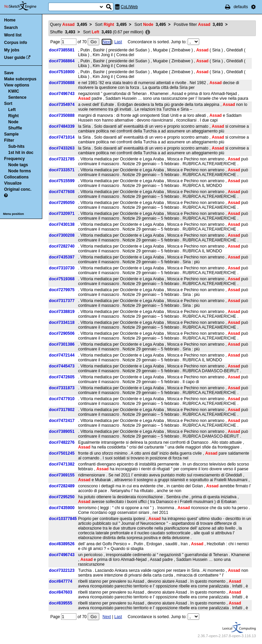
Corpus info (16, 43)
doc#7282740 (62, 246)
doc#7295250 (62, 497)
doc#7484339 (62, 126)
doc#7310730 (62, 268)
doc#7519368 (62, 279)
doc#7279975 (62, 290)
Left (12, 110)
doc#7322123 (62, 570)
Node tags (18, 165)
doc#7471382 (62, 464)
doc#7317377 (62, 301)
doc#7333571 (62, 170)
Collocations (16, 177)
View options (17, 85)
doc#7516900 (62, 72)
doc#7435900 (62, 508)
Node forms (20, 171)
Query (69, 25)
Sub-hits (16, 146)
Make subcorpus (20, 79)
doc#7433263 (62, 148)
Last (118, 42)
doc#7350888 (62, 83)
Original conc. (18, 189)
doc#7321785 (62, 159)
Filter (9, 140)
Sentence (17, 97)
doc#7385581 (62, 50)
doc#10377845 (63, 519)
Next (107, 42)
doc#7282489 (62, 486)
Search (11, 28)
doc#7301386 (62, 344)
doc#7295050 (62, 203)
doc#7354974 (62, 105)
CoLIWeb (129, 7)
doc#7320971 (62, 214)
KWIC (14, 91)
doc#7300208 (62, 235)
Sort (8, 104)
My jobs (12, 50)
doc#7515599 (62, 181)
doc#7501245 (62, 453)
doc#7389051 (62, 431)
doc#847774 (61, 581)
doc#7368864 (62, 61)
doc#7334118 (62, 323)
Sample (11, 134)
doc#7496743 (62, 94)
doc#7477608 (62, 192)
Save (9, 73)
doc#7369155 (62, 475)
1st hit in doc (21, 153)
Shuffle (15, 128)
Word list (13, 35)
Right (13, 116)
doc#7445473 (62, 366)
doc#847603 (61, 592)
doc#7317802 (62, 410)
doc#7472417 (62, 421)
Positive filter (198, 25)
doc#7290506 (62, 333)
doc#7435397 (62, 257)
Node (13, 122)
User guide (15, 58)
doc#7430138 (62, 224)
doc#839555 (61, 603)
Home (10, 20)
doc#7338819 (62, 312)
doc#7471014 (62, 137)
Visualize (13, 183)
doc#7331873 (62, 388)
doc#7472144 (62, 355)
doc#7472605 (62, 377)
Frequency (14, 159)
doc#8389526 (62, 544)
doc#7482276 (62, 442)
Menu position (13, 214)
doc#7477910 (62, 399)
